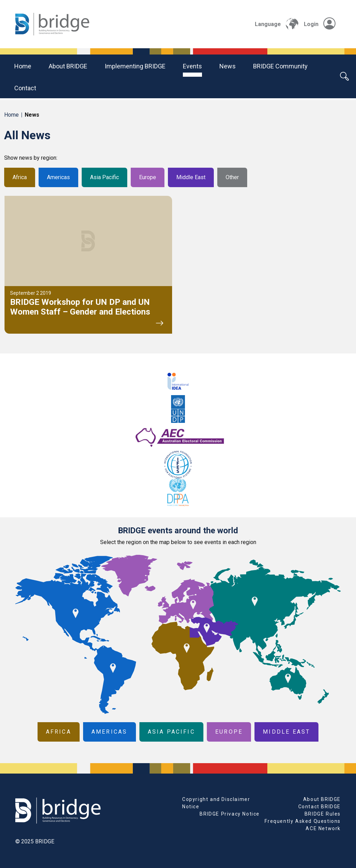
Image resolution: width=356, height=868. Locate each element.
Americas (58, 177)
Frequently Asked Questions (303, 821)
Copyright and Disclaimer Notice (216, 803)
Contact (25, 88)
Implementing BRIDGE (135, 66)
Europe (148, 177)
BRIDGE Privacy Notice (230, 814)
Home (23, 66)
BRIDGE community (280, 66)
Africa (20, 177)
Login (320, 24)
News (228, 66)
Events (192, 66)
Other (232, 177)
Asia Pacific (104, 177)
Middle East (191, 177)
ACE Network (323, 828)
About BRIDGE (68, 66)
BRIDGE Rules (323, 814)
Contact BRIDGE (319, 807)
